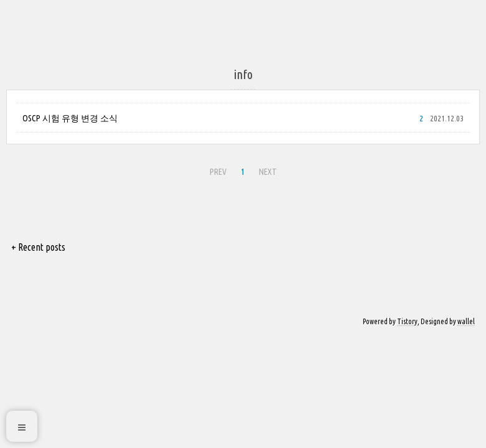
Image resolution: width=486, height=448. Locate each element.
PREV (218, 172)
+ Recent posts (38, 247)
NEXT (268, 172)
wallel (466, 321)
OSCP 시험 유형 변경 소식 (70, 118)
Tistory (407, 321)
